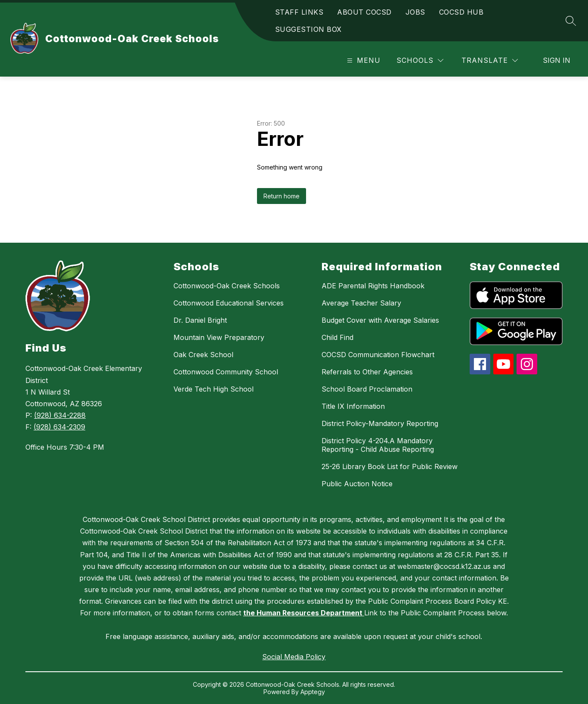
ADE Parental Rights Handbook (373, 286)
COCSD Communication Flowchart (378, 355)
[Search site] (571, 21)
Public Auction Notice (357, 484)
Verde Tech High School (214, 389)
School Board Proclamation (367, 389)
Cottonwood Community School (226, 372)
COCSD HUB (461, 12)
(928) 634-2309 (59, 427)
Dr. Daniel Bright (200, 320)
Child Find (337, 337)
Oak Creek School (203, 355)
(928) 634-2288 (60, 415)
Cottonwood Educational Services (229, 303)
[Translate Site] (490, 60)
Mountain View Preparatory (219, 337)
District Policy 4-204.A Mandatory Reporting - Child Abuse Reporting (378, 445)
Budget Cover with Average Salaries (380, 320)
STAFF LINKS (299, 12)
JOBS (415, 12)
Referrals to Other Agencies (367, 372)
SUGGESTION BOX (308, 29)
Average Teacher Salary (361, 303)
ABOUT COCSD (364, 12)
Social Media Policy (294, 657)
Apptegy (313, 692)
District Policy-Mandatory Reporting (380, 423)
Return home (282, 196)
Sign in (557, 60)
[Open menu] (363, 60)
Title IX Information (353, 406)
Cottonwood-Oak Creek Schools (227, 286)
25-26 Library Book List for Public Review (390, 466)
